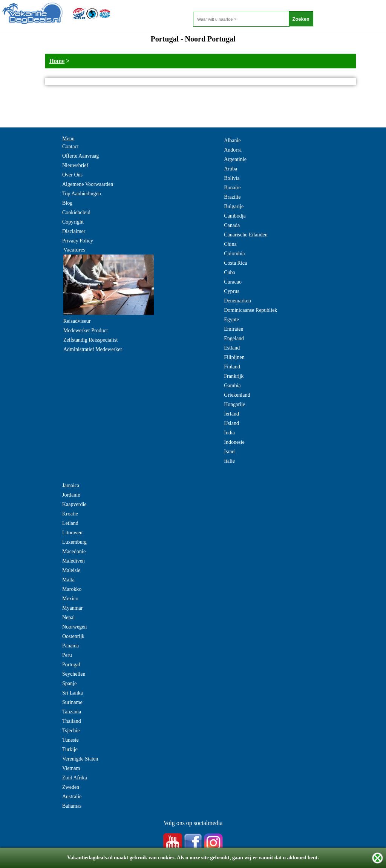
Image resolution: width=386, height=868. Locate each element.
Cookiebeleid (76, 212)
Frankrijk (234, 376)
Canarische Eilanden (246, 235)
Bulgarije (234, 206)
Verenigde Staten (80, 759)
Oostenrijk (73, 636)
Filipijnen (234, 357)
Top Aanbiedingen (82, 194)
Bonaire (232, 188)
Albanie (232, 140)
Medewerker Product (86, 330)
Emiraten (234, 329)
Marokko (72, 589)
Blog (67, 203)
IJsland (231, 423)
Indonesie (234, 442)
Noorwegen (74, 627)
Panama (70, 646)
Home (57, 61)
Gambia (232, 386)
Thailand (72, 721)
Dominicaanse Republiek (250, 310)
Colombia (234, 254)
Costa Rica (235, 263)
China (230, 244)
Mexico (70, 599)
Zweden (71, 787)
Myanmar (72, 608)
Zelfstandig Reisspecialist (90, 340)
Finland (232, 367)
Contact (70, 146)
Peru (67, 655)
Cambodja (235, 216)
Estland (232, 348)
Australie (72, 797)
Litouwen (72, 533)
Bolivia (232, 178)
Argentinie (235, 159)
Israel (230, 452)
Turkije (70, 749)
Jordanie (71, 495)
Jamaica (71, 485)
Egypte (231, 320)
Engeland (234, 338)
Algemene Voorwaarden (88, 184)
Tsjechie (71, 731)
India (229, 433)
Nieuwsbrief (75, 165)
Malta (68, 580)
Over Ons (72, 175)
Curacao (233, 282)
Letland (70, 523)
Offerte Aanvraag (80, 156)
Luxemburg (74, 542)
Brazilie (232, 197)
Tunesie (70, 740)
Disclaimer (74, 231)
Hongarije (234, 404)
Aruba (231, 169)
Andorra (233, 150)
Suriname (72, 702)
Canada (232, 225)
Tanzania (72, 712)
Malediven (74, 561)
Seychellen (74, 674)
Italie (229, 461)
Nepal (68, 617)
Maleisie (71, 570)
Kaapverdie (74, 504)
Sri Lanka (73, 693)
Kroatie (70, 514)
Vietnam (71, 768)
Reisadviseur (77, 321)
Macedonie (74, 551)
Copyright (73, 222)
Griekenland (237, 395)
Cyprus (231, 291)
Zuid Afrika (75, 778)
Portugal (71, 665)
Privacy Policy (78, 241)
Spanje (69, 683)
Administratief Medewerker (93, 349)
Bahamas (72, 806)
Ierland (231, 414)
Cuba (230, 272)
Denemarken (237, 301)
